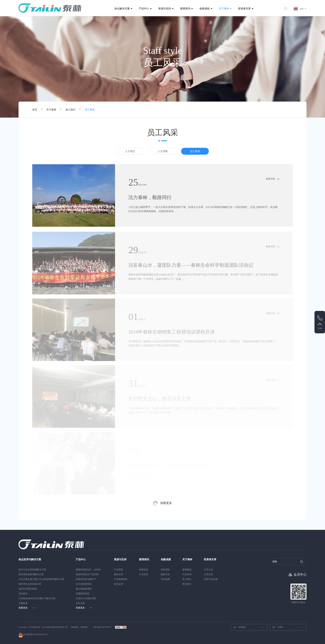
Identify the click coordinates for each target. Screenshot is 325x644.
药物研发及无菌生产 (86, 579)
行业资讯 (144, 574)
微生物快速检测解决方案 (31, 574)
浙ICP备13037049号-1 (103, 627)
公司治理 (208, 574)
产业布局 (187, 574)
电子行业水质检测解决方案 (32, 570)
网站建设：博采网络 (79, 627)
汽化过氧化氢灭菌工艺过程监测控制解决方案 (41, 579)
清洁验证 (23, 594)
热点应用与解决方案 (30, 559)
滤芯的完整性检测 (28, 589)
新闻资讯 (185, 8)
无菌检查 (23, 603)
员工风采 (90, 110)
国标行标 (165, 574)
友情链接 (239, 627)
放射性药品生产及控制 (87, 574)
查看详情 (270, 179)
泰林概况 (187, 570)
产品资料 (118, 570)
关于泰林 (224, 8)
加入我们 (70, 110)
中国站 (278, 627)
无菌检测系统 (83, 594)
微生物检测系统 (84, 589)
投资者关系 (244, 8)
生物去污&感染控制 (86, 598)
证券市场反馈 (211, 579)
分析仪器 (80, 603)
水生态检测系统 (84, 584)
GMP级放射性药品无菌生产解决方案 (37, 598)
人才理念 (130, 151)
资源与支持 (165, 8)
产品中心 (144, 8)
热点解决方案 (122, 8)
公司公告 (208, 570)
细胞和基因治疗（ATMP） (89, 570)
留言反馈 (118, 584)
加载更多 (166, 503)
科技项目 (165, 570)
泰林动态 (144, 570)
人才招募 (163, 151)
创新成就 (204, 8)
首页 (35, 110)
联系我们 (187, 584)
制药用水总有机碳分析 (30, 584)
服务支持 (118, 574)
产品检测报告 (121, 579)
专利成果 (165, 579)
